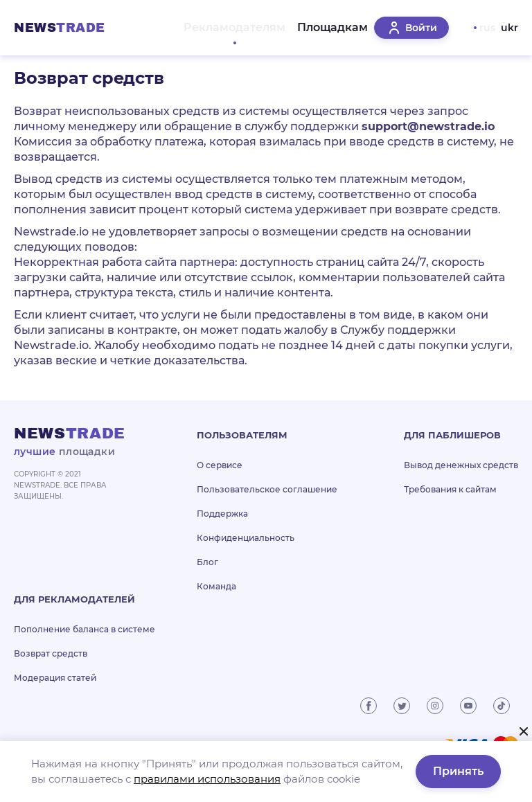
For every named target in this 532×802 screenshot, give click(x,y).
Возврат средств (51, 670)
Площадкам (325, 36)
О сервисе (220, 482)
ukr (509, 36)
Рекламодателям (222, 36)
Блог (207, 579)
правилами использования (207, 779)
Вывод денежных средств (461, 482)
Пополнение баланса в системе (85, 646)
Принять (458, 771)
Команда (216, 603)
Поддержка (222, 530)
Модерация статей (55, 694)
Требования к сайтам (450, 506)
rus (487, 36)
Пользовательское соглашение (267, 506)
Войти (411, 36)
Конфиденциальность (246, 554)
